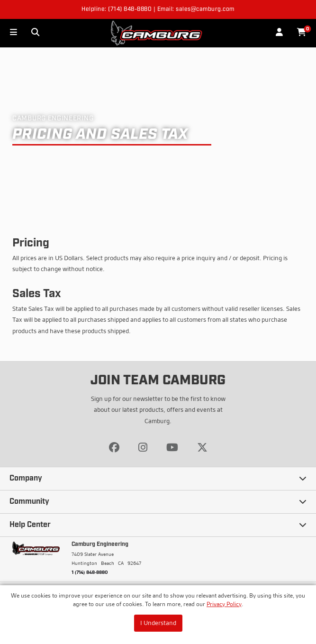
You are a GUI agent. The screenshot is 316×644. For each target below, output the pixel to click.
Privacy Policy (224, 604)
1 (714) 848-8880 (90, 572)
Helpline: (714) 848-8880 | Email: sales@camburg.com (158, 9)
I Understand (158, 623)
